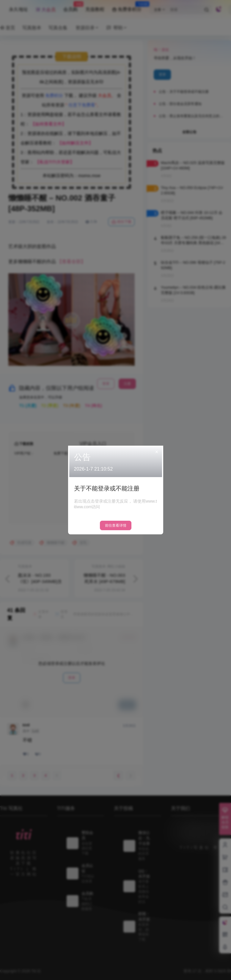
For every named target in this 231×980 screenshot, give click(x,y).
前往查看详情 (116, 525)
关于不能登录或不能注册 (107, 488)
